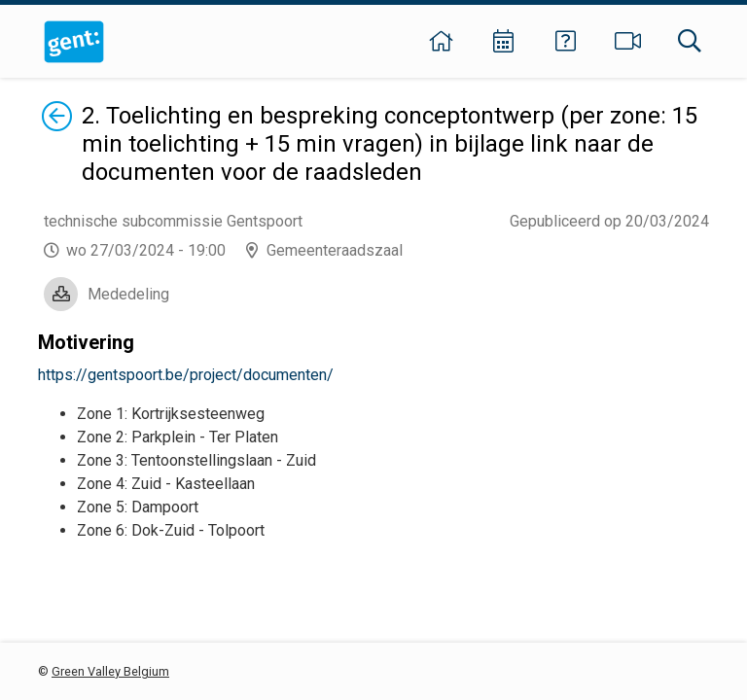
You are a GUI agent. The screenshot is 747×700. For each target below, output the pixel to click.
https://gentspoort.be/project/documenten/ (186, 375)
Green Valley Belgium (110, 671)
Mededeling (128, 294)
